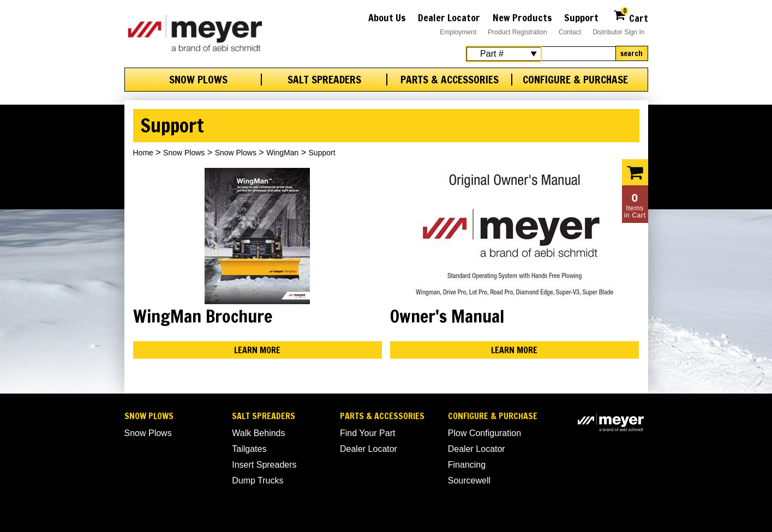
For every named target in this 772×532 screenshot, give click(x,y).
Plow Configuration (484, 433)
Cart (630, 17)
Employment (458, 32)
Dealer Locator (449, 17)
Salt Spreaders (324, 80)
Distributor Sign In (618, 32)
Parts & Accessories (450, 80)
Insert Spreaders (264, 465)
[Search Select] (504, 54)
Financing (467, 465)
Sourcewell (469, 480)
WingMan (282, 153)
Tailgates (249, 449)
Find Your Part (367, 433)
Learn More (257, 350)
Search (632, 53)
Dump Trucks (258, 480)
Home (143, 153)
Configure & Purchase (575, 80)
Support (581, 17)
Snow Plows (198, 80)
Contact (570, 32)
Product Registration (517, 32)
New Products (522, 17)
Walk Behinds (258, 433)
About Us (387, 17)
